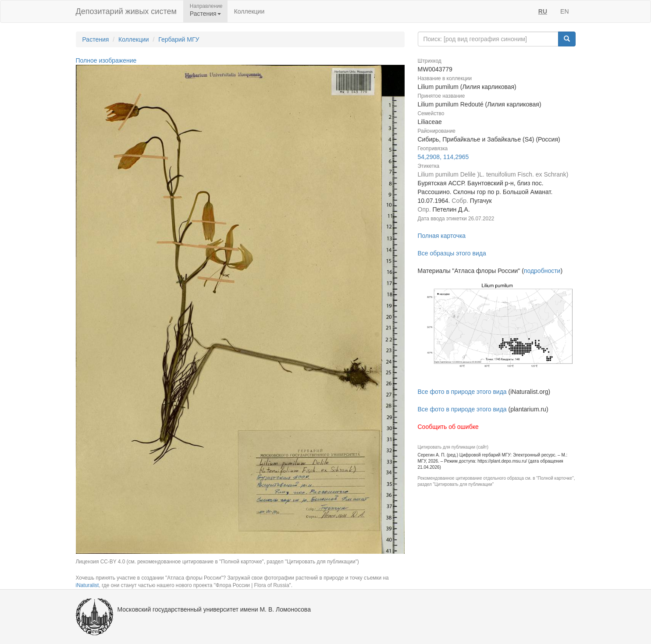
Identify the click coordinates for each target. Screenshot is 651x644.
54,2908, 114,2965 (443, 157)
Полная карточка (442, 236)
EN (564, 11)
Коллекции (249, 11)
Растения (96, 39)
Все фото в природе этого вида (462, 392)
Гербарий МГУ (179, 39)
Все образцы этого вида (452, 253)
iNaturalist (87, 585)
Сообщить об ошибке (448, 427)
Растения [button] (205, 14)
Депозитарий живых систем (126, 11)
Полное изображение (106, 60)
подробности (542, 271)
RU (543, 11)
